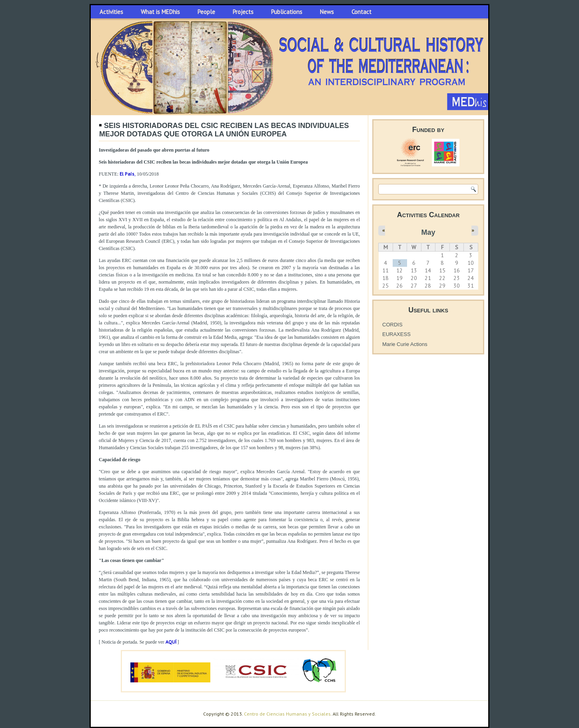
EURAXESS (396, 334)
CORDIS (392, 325)
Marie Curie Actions (405, 344)
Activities (111, 12)
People (206, 12)
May (428, 232)
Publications (287, 12)
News (327, 12)
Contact (361, 12)
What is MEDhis (160, 12)
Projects (243, 12)
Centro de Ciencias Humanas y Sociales (287, 714)
